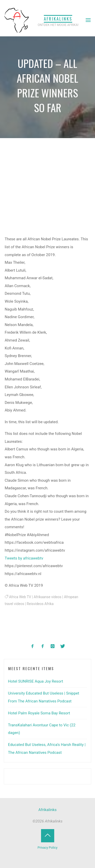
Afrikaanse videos (48, 597)
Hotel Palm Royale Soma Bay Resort (39, 713)
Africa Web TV (20, 597)
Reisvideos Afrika (40, 604)
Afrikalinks (58, 19)
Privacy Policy (47, 848)
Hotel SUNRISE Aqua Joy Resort (36, 681)
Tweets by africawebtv (24, 558)
